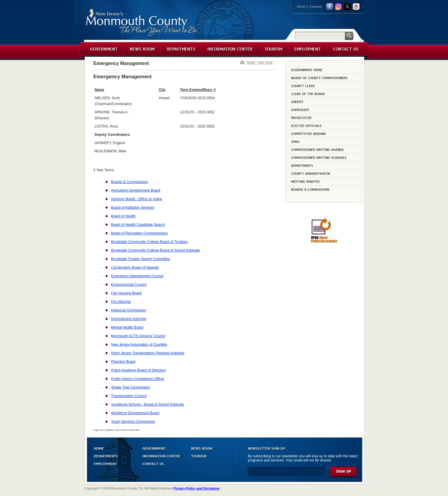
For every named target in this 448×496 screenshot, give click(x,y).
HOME (99, 448)
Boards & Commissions (130, 182)
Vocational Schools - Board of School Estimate (148, 404)
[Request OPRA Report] (324, 242)
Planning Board (123, 362)
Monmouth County (142, 23)
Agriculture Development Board (136, 190)
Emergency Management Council (137, 276)
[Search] (320, 36)
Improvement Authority (129, 319)
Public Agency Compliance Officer (138, 379)
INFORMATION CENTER (161, 456)
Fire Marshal (121, 302)
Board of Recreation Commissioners (140, 233)
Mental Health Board (127, 327)
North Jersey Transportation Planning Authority (148, 353)
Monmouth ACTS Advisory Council (138, 336)
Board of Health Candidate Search (138, 225)
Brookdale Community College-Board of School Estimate (156, 250)
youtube (356, 7)
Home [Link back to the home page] (301, 6)
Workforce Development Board (135, 413)
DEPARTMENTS (106, 456)
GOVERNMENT (154, 448)
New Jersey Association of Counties (139, 345)
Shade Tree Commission (131, 387)
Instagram (338, 7)
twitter (347, 7)
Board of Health (123, 216)
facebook (330, 7)
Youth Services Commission (133, 422)
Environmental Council (129, 285)
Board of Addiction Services (133, 208)
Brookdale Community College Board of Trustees (150, 242)
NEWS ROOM (202, 448)
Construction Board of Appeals (135, 267)
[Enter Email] (287, 474)
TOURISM (199, 456)
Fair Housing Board (126, 293)
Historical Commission (129, 310)
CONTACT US (153, 463)
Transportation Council (129, 396)
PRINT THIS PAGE (260, 62)
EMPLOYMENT (105, 463)
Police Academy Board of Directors (138, 370)
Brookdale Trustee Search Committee (141, 259)
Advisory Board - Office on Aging (137, 199)
